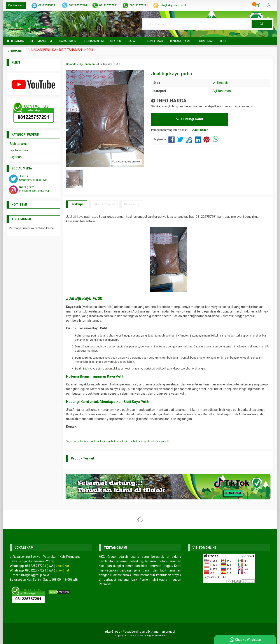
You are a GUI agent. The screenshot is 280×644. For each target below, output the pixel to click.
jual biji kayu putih (160, 441)
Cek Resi (116, 41)
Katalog (134, 41)
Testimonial (205, 41)
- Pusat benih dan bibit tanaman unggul (140, 632)
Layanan (16, 157)
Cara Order (68, 41)
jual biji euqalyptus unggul (134, 441)
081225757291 (47, 5)
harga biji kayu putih (84, 441)
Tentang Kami (180, 41)
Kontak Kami (16, 5)
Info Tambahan (104, 204)
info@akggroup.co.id (173, 5)
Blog (224, 41)
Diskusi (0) (132, 204)
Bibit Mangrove (42, 41)
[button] (262, 24)
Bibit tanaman (20, 144)
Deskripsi (78, 204)
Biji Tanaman (222, 91)
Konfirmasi (155, 41)
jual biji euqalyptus (107, 441)
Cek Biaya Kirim (93, 41)
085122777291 (139, 5)
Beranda (15, 41)
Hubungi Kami (190, 119)
